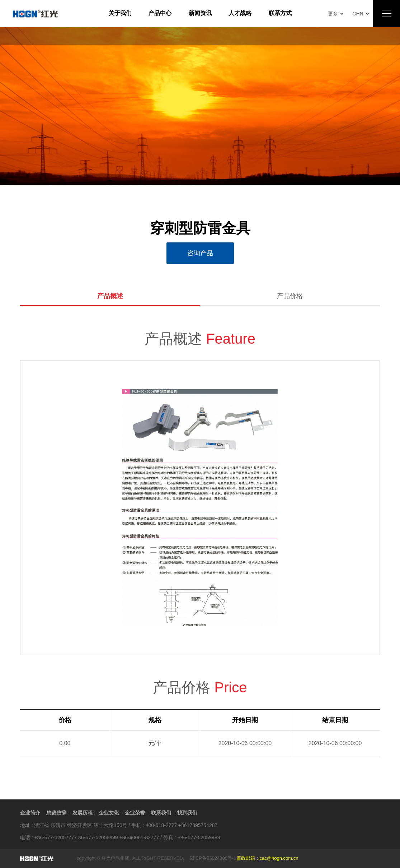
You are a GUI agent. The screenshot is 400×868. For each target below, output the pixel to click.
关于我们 (120, 13)
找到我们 (187, 813)
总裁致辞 (56, 813)
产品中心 (160, 13)
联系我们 (161, 813)
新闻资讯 (200, 13)
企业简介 (30, 813)
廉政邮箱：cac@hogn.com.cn (267, 858)
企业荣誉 (135, 813)
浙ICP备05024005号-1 (213, 858)
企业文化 (109, 813)
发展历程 (83, 813)
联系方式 (280, 13)
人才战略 (240, 13)
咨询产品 (200, 253)
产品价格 (290, 296)
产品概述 (110, 296)
